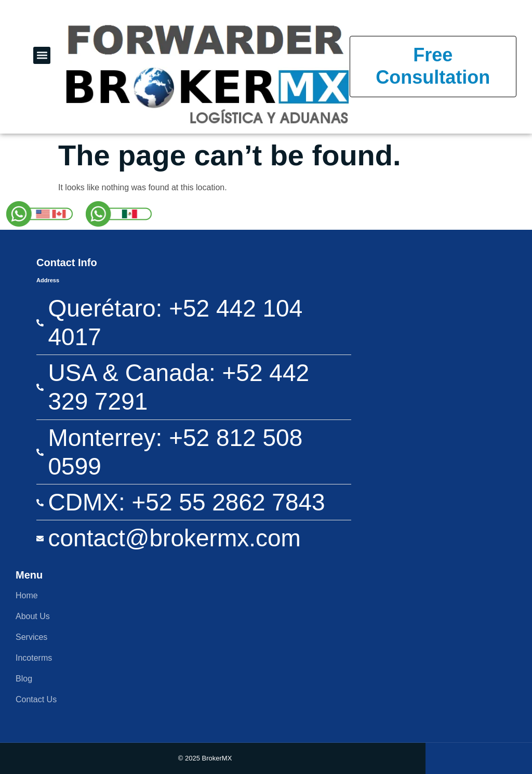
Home (27, 595)
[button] (42, 55)
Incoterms (34, 658)
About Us (33, 616)
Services (31, 637)
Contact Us (36, 699)
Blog (24, 679)
